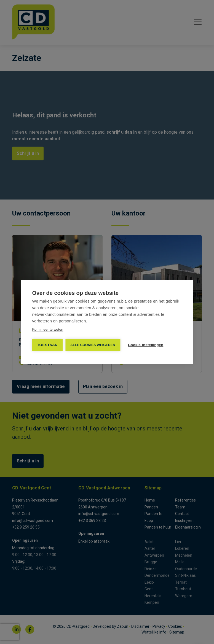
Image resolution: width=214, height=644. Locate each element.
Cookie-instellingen (146, 345)
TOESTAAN (47, 345)
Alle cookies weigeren (93, 345)
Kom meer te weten (48, 329)
